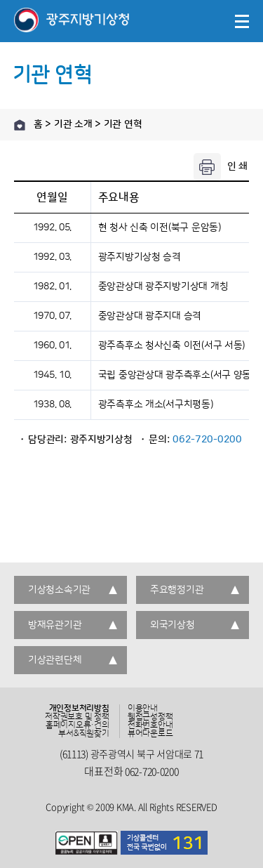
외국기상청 (173, 625)
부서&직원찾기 (83, 734)
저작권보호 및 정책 (77, 717)
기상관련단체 (55, 660)
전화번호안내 (150, 725)
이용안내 (143, 709)
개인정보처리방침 (79, 709)
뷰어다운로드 (150, 734)
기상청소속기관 (59, 590)
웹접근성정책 (150, 717)
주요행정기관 (177, 590)
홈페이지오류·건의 (77, 725)
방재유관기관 (55, 625)
